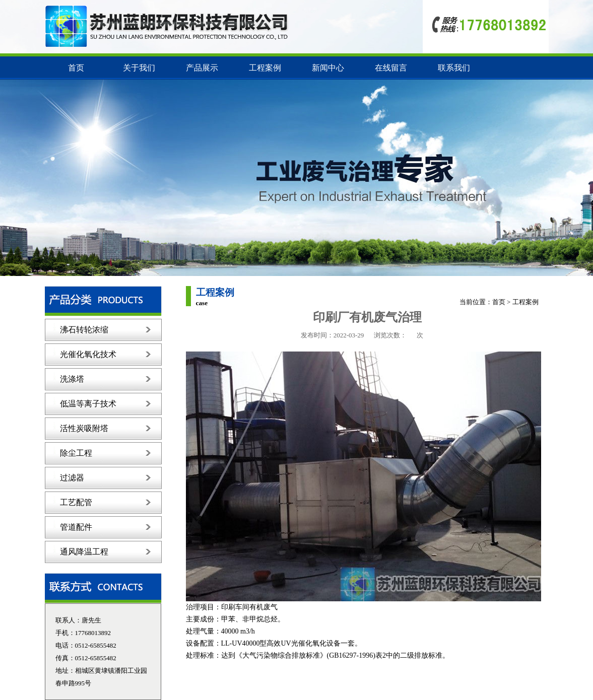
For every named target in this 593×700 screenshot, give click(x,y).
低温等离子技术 (88, 404)
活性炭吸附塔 (84, 428)
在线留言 (391, 68)
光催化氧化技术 (88, 354)
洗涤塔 (72, 379)
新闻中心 (328, 68)
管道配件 (76, 527)
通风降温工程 (84, 552)
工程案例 (265, 68)
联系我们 (454, 68)
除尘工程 (76, 453)
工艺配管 (76, 502)
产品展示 (202, 68)
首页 (76, 68)
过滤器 (72, 478)
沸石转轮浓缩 (84, 330)
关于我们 (139, 68)
